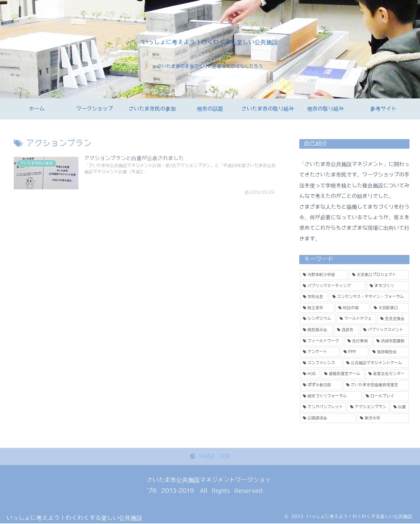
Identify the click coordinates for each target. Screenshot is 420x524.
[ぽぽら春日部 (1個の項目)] (321, 385)
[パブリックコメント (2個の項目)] (385, 330)
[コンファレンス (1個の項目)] (321, 363)
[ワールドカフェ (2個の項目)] (356, 319)
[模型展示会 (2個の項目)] (316, 330)
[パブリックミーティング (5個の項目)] (333, 286)
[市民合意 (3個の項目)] (314, 297)
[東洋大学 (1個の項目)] (383, 418)
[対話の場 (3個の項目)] (352, 308)
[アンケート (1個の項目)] (320, 352)
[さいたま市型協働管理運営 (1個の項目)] (376, 385)
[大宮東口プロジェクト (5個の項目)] (379, 275)
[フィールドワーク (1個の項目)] (322, 341)
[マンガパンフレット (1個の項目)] (323, 407)
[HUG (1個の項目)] (310, 374)
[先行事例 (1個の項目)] (358, 341)
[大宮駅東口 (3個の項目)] (390, 308)
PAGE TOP (210, 456)
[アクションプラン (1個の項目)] (368, 407)
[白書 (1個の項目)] (400, 407)
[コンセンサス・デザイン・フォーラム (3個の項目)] (369, 297)
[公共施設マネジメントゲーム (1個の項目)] (376, 363)
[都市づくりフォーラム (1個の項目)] (331, 396)
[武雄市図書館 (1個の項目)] (391, 341)
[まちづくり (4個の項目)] (388, 286)
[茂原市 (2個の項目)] (346, 330)
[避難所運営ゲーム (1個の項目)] (343, 374)
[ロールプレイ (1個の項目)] (386, 396)
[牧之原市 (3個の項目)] (317, 308)
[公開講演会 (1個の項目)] (328, 418)
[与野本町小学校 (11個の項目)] (324, 275)
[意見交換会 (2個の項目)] (393, 319)
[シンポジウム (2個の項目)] (318, 319)
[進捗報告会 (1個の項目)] (389, 352)
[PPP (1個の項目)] (354, 352)
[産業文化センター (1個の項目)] (387, 374)
